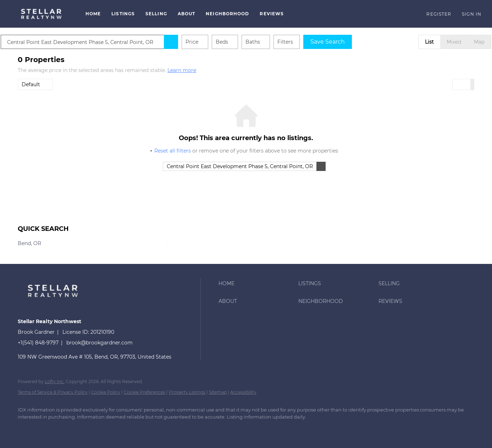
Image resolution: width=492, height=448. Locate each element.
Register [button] (439, 14)
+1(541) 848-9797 (38, 343)
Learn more (182, 70)
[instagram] (47, 429)
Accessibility (243, 392)
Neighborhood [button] (227, 14)
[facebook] (26, 429)
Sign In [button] (472, 14)
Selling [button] (156, 14)
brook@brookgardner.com (99, 343)
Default (31, 84)
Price (209, 42)
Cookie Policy (106, 392)
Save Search (345, 42)
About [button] (187, 14)
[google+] (67, 429)
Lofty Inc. (55, 381)
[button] (41, 14)
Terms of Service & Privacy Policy (53, 392)
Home (93, 14)
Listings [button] (123, 14)
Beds (239, 42)
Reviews (272, 14)
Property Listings (187, 392)
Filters (302, 42)
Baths (270, 42)
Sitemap (218, 392)
